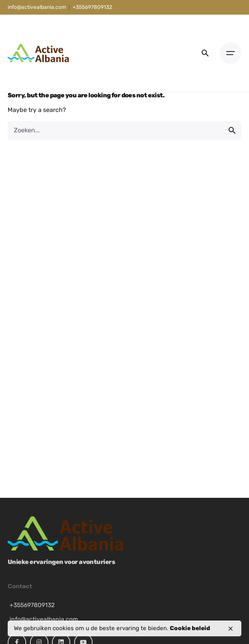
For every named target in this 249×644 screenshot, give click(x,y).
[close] (231, 629)
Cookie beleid (190, 628)
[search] (232, 130)
